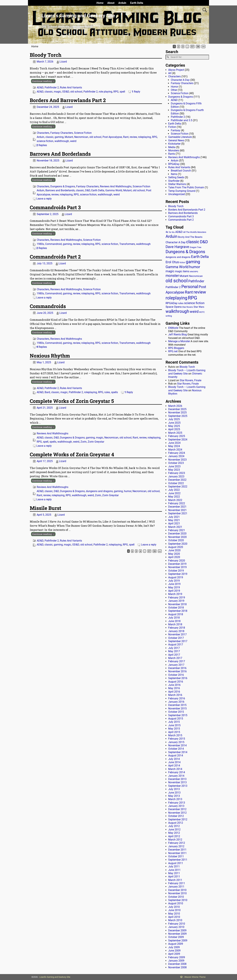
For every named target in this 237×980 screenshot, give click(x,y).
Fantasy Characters (62, 133)
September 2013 (178, 786)
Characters (43, 133)
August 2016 (176, 682)
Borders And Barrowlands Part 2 (68, 100)
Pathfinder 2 (52, 87)
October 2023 (176, 463)
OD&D (66, 92)
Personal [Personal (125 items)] (190, 287)
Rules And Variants (71, 87)
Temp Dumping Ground (182, 191)
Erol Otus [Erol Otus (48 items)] (172, 262)
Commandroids (48, 306)
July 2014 (174, 759)
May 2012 (174, 833)
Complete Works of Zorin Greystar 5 (72, 401)
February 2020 (177, 561)
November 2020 (177, 537)
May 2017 (174, 651)
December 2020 (177, 534)
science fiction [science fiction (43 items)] (194, 303)
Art (170, 73)
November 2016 (177, 671)
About (111, 3)
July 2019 (174, 581)
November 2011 (177, 853)
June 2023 (174, 466)
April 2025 (174, 429)
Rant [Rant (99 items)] (189, 292)
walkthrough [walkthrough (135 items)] (177, 311)
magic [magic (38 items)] (170, 271)
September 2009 (178, 941)
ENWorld (173, 328)
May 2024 (174, 446)
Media (172, 147)
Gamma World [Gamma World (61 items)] (177, 267)
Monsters (174, 150)
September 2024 (178, 440)
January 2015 (176, 742)
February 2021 (177, 530)
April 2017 (174, 655)
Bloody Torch (46, 55)
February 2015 (177, 739)
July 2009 (174, 947)
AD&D (40, 87)
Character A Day (180, 80)
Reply (136, 92)
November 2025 (177, 412)
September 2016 (178, 678)
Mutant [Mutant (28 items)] (184, 276)
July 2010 (174, 907)
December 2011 (177, 850)
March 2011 (175, 880)
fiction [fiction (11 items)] (182, 263)
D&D (88, 190)
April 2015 (174, 732)
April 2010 (174, 917)
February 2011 (177, 883)
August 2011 (176, 863)
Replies (42, 145)
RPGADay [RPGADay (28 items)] (171, 303)
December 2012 (177, 809)
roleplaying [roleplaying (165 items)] (176, 298)
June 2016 (174, 685)
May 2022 (174, 497)
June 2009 (174, 951)
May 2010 (174, 914)
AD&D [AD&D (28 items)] (179, 232)
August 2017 (176, 645)
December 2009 (177, 930)
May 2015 (174, 729)
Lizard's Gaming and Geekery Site (55, 977)
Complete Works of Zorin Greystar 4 (72, 454)
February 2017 (177, 661)
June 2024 (174, 443)
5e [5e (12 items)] (170, 232)
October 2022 (176, 483)
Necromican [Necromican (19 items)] (196, 276)
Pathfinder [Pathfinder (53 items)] (196, 281)
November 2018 (177, 604)
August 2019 (176, 577)
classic (49, 92)
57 (192, 47)
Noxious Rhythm (50, 356)
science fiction (45, 141)
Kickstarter (174, 144)
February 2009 (177, 957)
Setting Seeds (176, 177)
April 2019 (174, 591)
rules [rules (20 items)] (181, 303)
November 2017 (177, 634)
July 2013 (174, 789)
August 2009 (176, 944)
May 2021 (174, 520)
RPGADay (174, 164)
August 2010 (176, 903)
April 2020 (174, 557)
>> (203, 47)
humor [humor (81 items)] (195, 267)
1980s (40, 244)
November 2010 (177, 893)
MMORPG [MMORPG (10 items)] (194, 272)
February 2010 (177, 924)
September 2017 (178, 641)
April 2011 (174, 877)
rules (107, 392)
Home (100, 3)
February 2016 (177, 698)
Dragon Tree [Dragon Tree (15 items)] (196, 247)
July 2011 (174, 866)
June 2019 (174, 584)
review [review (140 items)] (200, 292)
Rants (172, 154)
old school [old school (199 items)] (177, 281)
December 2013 (177, 779)
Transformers (127, 244)
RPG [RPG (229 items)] (193, 298)
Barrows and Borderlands (60, 190)
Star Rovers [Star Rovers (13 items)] (188, 307)
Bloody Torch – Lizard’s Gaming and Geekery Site (187, 372)
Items (174, 174)
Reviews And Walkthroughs (116, 186)
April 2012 (174, 836)
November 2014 (177, 745)
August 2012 (176, 823)
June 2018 (174, 621)
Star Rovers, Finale (191, 380)
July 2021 (174, 517)
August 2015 (176, 719)
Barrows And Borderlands (60, 154)
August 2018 (176, 614)
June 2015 (174, 725)
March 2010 (175, 920)
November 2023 (177, 460)
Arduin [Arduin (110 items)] (171, 236)
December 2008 (177, 964)
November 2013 (177, 782)
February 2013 (177, 803)
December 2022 (177, 480)
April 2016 (174, 692)
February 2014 (177, 772)
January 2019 (176, 601)
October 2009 (176, 937)
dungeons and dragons (99, 491)
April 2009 (174, 954)
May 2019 (174, 587)
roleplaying (145, 137)
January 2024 (176, 456)
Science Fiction (83, 133)
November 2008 (177, 967)
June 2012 (174, 830)
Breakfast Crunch (181, 171)
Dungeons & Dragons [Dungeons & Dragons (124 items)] (185, 252)
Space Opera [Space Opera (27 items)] (174, 307)
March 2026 (175, 406)
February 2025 (177, 436)
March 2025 (175, 433)
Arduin (122, 3)
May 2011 (174, 873)
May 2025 (174, 426)
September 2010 (178, 900)
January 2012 (176, 846)
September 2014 (178, 752)
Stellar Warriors (177, 184)
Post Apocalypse (112, 137)
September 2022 (178, 487)
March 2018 (175, 624)
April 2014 (174, 766)
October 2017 (176, 638)
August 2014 (176, 755)
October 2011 (176, 856)
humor (128, 491)
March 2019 (175, 594)
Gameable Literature (180, 137)
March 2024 (175, 450)
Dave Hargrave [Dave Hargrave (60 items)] (177, 247)
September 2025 (178, 416)
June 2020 (174, 550)
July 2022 (174, 490)
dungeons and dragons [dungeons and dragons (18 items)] (178, 257)
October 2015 (176, 712)
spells (114, 392)
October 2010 (176, 897)
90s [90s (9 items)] (173, 232)
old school (76, 92)
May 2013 (174, 796)
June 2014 (174, 762)
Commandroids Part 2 (55, 257)
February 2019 (177, 598)
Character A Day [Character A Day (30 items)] (176, 242)
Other (174, 90)
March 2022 (175, 500)
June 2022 (174, 493)
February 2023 (177, 473)
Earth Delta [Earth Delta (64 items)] (200, 257)
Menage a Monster (179, 341)
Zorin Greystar (96, 442)
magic (57, 92)
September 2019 (178, 574)
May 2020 (174, 554)
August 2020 (176, 547)
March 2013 (175, 799)
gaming (59, 137)
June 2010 (174, 910)
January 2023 (176, 476)
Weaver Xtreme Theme (195, 977)
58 (198, 47)
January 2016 (176, 702)
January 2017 (176, 665)
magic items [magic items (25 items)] (182, 271)
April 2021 (174, 523)
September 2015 (178, 715)
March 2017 (175, 658)
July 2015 (174, 722)
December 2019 (177, 564)
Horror (174, 87)
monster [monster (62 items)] (172, 276)
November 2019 (177, 567)
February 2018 (177, 628)
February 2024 (177, 453)
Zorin (84, 442)
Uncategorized (177, 194)
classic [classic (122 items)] (193, 242)
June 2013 (174, 793)
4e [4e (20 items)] (167, 232)
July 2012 (174, 826)
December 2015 (177, 705)
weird (73, 141)
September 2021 (178, 513)
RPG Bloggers (176, 348)
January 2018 (176, 631)
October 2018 (176, 608)
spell (122, 92)
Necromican (81, 137)
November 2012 (177, 813)
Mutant (69, 137)
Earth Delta (137, 3)
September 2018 (178, 611)
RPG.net (173, 351)
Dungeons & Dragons (63, 186)
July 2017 (174, 648)
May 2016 (174, 688)
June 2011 (174, 870)
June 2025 (174, 423)
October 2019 (176, 571)
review (133, 137)
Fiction (172, 127)
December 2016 (177, 668)
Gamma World (114, 190)
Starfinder (174, 181)
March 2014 (175, 769)
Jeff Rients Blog (178, 334)
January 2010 (176, 927)
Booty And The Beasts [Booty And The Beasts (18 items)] (190, 237)
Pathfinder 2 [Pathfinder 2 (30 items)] (173, 287)
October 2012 (176, 816)
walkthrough (62, 141)
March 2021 (175, 527)
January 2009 (176, 961)
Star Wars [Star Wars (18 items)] (199, 307)
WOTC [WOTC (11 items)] (202, 312)
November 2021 (177, 510)
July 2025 (174, 419)
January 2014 (176, 776)
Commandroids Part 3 (55, 207)
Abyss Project (176, 70)
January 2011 (176, 887)
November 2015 (177, 708)
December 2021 (177, 507)
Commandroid (53, 244)
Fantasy (176, 130)
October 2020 (176, 540)
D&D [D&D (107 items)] (204, 242)
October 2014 (176, 749)
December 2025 (177, 409)
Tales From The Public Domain (186, 187)
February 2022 (177, 503)
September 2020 (178, 544)
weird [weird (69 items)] (194, 311)
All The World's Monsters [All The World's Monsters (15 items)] (195, 232)
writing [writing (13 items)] (169, 316)
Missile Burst (46, 508)
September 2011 (178, 860)
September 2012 (178, 819)
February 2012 (177, 843)
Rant (126, 137)
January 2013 (176, 806)
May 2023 (174, 470)
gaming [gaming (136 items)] (193, 262)
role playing (105, 92)
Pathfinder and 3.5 (182, 120)
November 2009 (177, 934)
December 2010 (177, 890)
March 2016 (175, 695)
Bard (47, 392)
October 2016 (176, 675)
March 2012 (175, 840)
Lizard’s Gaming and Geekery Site (78, 16)
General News (176, 140)
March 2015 (175, 735)
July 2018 (174, 618)
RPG (116, 92)
